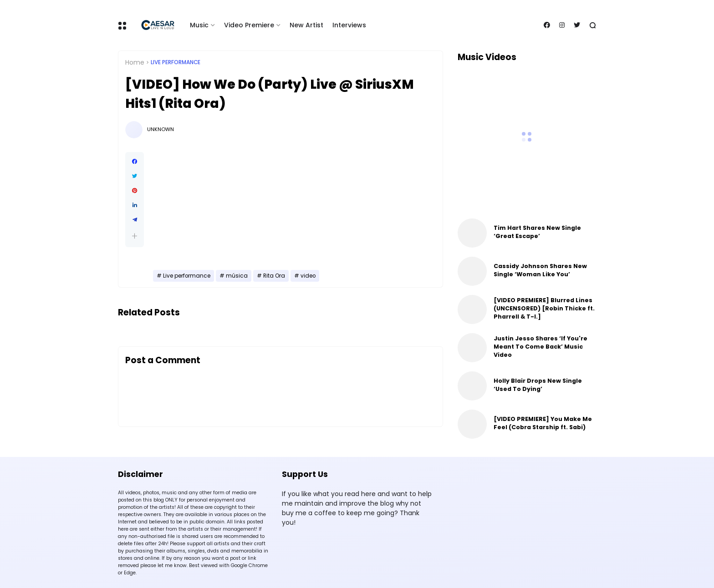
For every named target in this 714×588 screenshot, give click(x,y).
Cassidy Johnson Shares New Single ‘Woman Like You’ (540, 270)
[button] (135, 236)
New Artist (306, 25)
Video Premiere (249, 25)
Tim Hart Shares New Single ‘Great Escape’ (537, 232)
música (237, 276)
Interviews (349, 25)
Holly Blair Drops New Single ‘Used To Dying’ (538, 385)
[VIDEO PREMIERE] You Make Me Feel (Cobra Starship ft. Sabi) (543, 423)
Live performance (176, 62)
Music (199, 25)
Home (135, 62)
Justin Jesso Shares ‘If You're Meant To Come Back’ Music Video (541, 347)
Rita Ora (274, 276)
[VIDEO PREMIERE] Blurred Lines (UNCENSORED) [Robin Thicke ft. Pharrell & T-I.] (544, 308)
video (308, 276)
